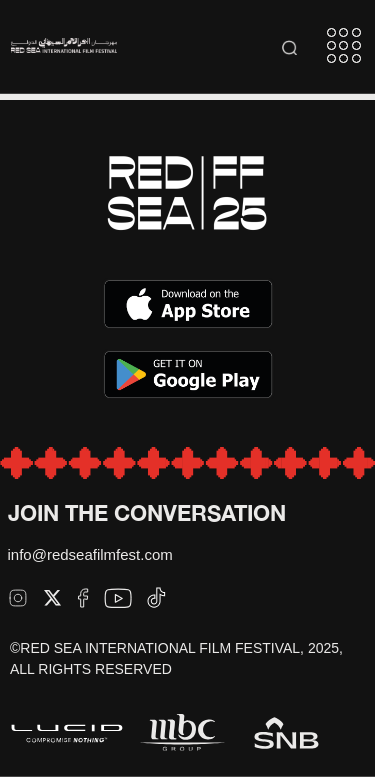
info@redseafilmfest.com (90, 554)
